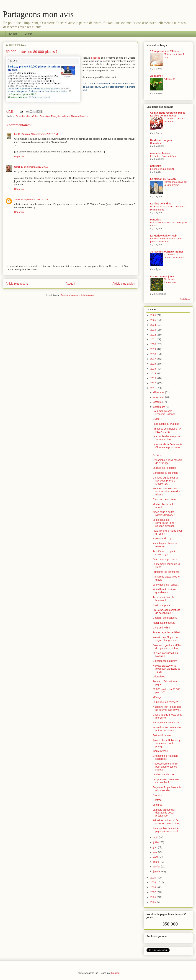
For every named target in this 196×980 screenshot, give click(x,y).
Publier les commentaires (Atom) (78, 295)
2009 (154, 882)
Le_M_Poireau (22, 134)
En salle (13, 34)
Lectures (158, 805)
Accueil (70, 284)
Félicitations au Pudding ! (167, 424)
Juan (17, 200)
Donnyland (156, 143)
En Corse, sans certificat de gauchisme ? (166, 611)
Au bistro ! (156, 76)
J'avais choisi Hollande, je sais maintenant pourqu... (167, 743)
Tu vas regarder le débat (166, 632)
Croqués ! (158, 795)
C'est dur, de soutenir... (165, 499)
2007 (154, 892)
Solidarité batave (162, 735)
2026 (154, 315)
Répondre (19, 156)
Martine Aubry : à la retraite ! (163, 506)
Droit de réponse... (163, 605)
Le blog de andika (161, 204)
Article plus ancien (124, 284)
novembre (159, 397)
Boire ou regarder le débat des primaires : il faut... (167, 647)
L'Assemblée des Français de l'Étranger (167, 462)
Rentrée (157, 800)
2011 (154, 388)
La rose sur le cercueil (165, 468)
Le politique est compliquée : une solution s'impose (164, 523)
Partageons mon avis (38, 14)
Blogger (115, 973)
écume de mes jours (162, 276)
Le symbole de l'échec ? (166, 585)
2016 (154, 364)
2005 (154, 902)
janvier (157, 872)
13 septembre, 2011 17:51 (45, 134)
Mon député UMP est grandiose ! (164, 591)
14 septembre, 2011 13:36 (34, 200)
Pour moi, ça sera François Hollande (164, 413)
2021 (154, 339)
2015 (154, 369)
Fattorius (156, 220)
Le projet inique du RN (162, 169)
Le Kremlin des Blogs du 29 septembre (166, 438)
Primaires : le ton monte (166, 572)
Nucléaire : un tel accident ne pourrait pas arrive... (167, 708)
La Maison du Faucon (163, 179)
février (157, 867)
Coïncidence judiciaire (165, 661)
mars (156, 862)
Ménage (157, 697)
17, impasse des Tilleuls (164, 51)
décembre (159, 392)
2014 (154, 373)
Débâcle (157, 455)
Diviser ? (158, 419)
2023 (154, 330)
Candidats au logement (166, 473)
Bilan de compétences (165, 559)
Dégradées (159, 677)
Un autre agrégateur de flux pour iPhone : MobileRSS (166, 481)
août (156, 838)
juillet (156, 842)
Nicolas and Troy (162, 539)
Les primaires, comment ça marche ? (166, 781)
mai (156, 852)
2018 (154, 354)
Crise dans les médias (27, 116)
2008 (154, 887)
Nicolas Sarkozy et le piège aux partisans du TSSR (167, 669)
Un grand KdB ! (161, 628)
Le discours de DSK (164, 774)
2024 (154, 325)
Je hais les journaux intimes (167, 252)
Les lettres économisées (163, 156)
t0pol (17, 167)
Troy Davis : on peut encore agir (164, 553)
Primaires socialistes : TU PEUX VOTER (167, 430)
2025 (154, 320)
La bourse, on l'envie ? (165, 702)
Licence (29, 34)
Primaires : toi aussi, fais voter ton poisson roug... (167, 822)
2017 (154, 359)
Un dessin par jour (161, 140)
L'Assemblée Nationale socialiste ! (165, 757)
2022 (154, 335)
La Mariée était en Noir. (164, 236)
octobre (158, 402)
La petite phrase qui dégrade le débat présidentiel (164, 813)
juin (156, 847)
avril (156, 857)
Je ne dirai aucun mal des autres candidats (167, 729)
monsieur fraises (160, 153)
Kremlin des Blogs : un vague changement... (166, 639)
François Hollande (60, 116)
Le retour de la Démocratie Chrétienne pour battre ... (167, 447)
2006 (154, 897)
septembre (159, 407)
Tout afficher (185, 299)
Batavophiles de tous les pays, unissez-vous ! (166, 830)
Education (45, 116)
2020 (154, 344)
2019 (154, 349)
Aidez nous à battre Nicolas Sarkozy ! (164, 514)
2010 (154, 878)
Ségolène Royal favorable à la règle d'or (167, 789)
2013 (154, 378)
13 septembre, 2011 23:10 (34, 167)
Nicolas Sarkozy (79, 116)
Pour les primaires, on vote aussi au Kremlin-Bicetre (166, 492)
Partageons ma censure (166, 722)
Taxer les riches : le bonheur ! (163, 599)
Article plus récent (17, 284)
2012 (154, 383)
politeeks (156, 166)
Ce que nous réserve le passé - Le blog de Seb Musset (168, 114)
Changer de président (165, 618)
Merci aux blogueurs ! (165, 623)
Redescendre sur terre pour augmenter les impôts (165, 767)
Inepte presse (160, 751)
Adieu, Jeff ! (170, 79)
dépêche (96, 58)
